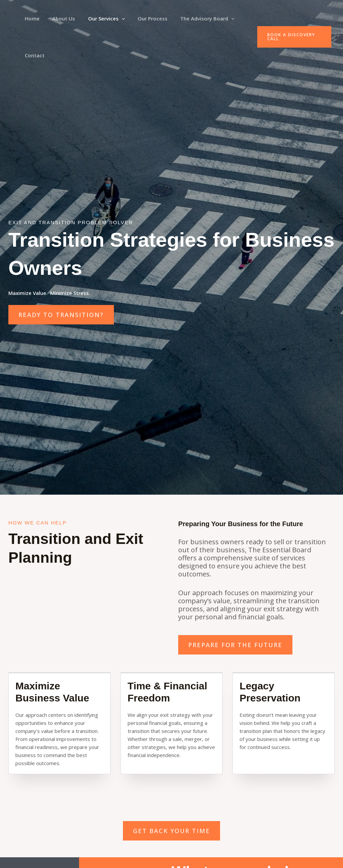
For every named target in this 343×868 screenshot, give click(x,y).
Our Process (143, 18)
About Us (60, 18)
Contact (33, 55)
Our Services (99, 18)
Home (31, 18)
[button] (115, 18)
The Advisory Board (195, 18)
